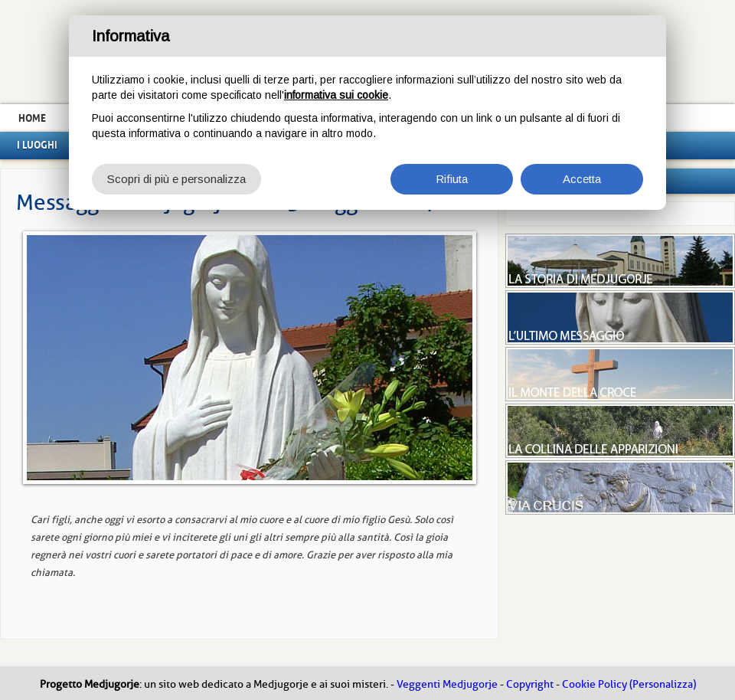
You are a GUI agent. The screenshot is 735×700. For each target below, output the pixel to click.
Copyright (530, 684)
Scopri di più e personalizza (176, 179)
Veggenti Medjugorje (447, 684)
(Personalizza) (663, 684)
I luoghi (37, 145)
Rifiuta (452, 179)
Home (32, 118)
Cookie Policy (595, 684)
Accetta (582, 179)
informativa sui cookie (336, 95)
